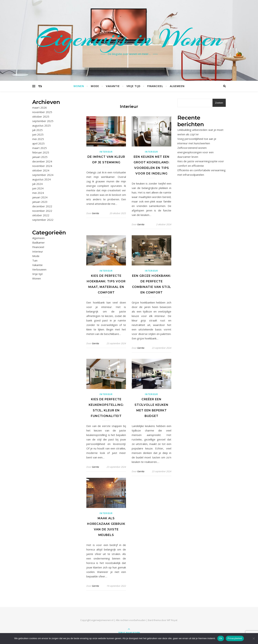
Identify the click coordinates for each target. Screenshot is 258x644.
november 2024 (42, 166)
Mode (95, 86)
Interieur (38, 251)
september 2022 (43, 220)
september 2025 (43, 121)
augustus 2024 (41, 179)
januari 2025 (40, 157)
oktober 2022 (41, 215)
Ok (221, 638)
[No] (254, 638)
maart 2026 (40, 108)
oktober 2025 (41, 116)
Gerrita (95, 213)
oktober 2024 (41, 170)
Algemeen (177, 86)
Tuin (35, 260)
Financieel (155, 86)
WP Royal (172, 620)
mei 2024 (38, 193)
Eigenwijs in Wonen (129, 38)
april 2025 (38, 143)
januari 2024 (40, 197)
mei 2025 (38, 139)
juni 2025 (38, 134)
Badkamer (39, 242)
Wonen (79, 86)
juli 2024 (37, 184)
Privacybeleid (235, 638)
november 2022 (42, 211)
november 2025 (42, 112)
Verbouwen (39, 269)
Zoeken (219, 103)
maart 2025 (40, 148)
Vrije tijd (133, 86)
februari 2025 (41, 152)
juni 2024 (38, 188)
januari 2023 (40, 202)
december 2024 (42, 161)
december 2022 (42, 206)
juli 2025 (37, 130)
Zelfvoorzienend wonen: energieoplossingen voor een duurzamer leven (195, 152)
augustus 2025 (41, 125)
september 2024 (43, 175)
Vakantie (113, 86)
